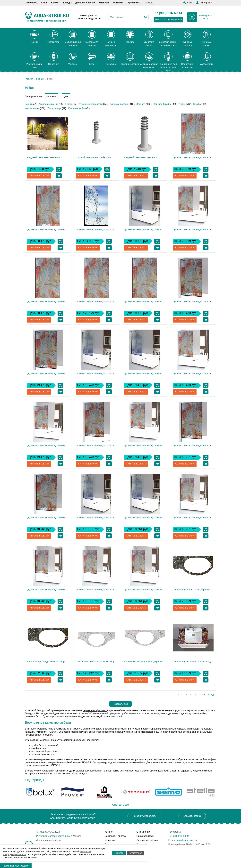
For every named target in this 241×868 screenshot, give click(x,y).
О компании (31, 3)
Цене (66, 96)
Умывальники (32, 108)
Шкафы (197, 104)
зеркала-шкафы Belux (95, 710)
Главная (29, 79)
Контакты (118, 3)
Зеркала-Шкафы (162, 104)
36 (204, 695)
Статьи (149, 3)
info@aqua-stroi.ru (187, 840)
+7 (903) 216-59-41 (168, 13)
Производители (145, 836)
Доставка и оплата (85, 3)
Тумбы (182, 104)
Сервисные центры (147, 840)
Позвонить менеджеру (144, 816)
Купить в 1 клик (39, 176)
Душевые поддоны (120, 104)
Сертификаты (134, 3)
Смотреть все (120, 805)
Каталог (55, 3)
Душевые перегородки (91, 104)
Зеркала (141, 104)
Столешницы (54, 108)
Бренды (67, 3)
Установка (104, 3)
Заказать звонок (192, 816)
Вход (190, 3)
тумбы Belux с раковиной (45, 745)
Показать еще (121, 704)
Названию (52, 96)
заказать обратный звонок (168, 20)
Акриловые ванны (48, 104)
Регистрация (206, 3)
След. (211, 695)
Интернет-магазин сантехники (53, 836)
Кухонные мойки (77, 108)
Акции (44, 3)
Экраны (69, 104)
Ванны (28, 104)
